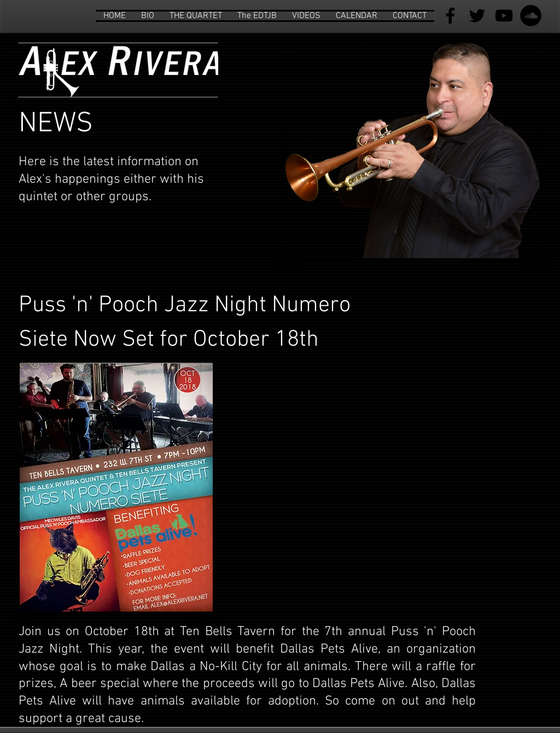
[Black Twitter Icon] (477, 16)
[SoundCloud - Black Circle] (531, 16)
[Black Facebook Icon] (450, 16)
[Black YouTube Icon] (504, 16)
